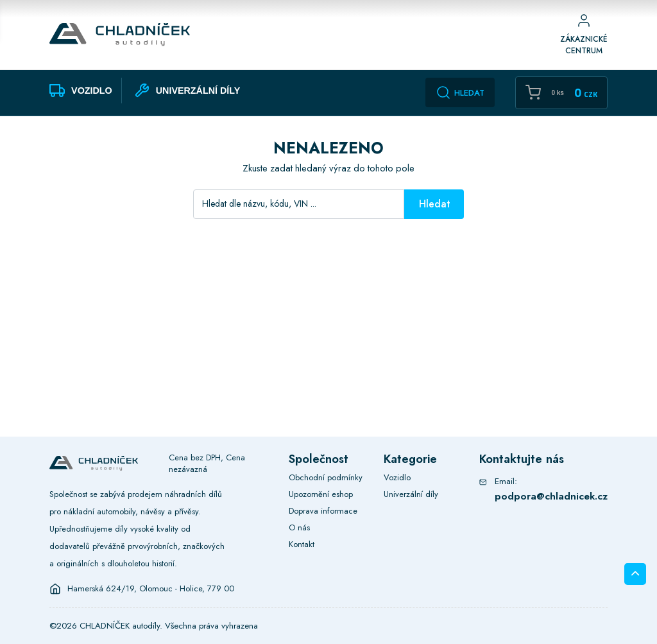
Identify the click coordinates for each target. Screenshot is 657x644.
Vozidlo (397, 477)
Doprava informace (323, 511)
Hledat (460, 92)
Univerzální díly (411, 494)
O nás (299, 527)
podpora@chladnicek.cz (551, 496)
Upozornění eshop (321, 494)
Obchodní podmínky (326, 477)
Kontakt (302, 544)
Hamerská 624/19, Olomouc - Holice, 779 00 (151, 589)
